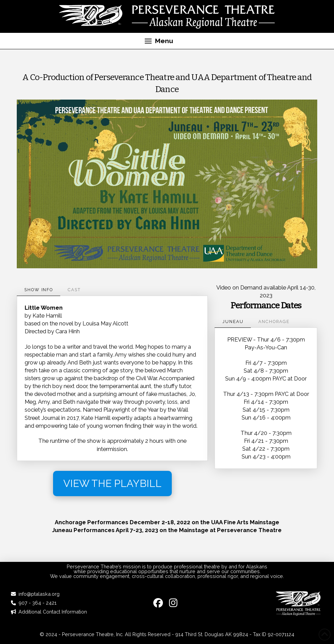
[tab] (38, 290)
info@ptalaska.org (39, 594)
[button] (159, 41)
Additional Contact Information (53, 612)
